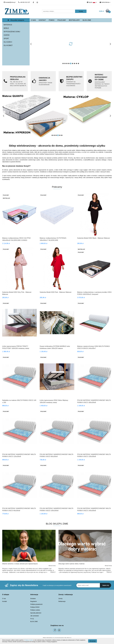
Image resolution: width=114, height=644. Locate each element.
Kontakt (4, 601)
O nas (4, 599)
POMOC (52, 20)
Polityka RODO (35, 607)
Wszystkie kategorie (16, 20)
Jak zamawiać (35, 616)
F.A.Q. (32, 619)
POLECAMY (62, 20)
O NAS (33, 20)
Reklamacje (62, 601)
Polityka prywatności (36, 604)
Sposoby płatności (36, 613)
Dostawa (33, 599)
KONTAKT (42, 20)
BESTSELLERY (74, 20)
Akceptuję (93, 641)
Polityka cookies (35, 610)
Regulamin (34, 601)
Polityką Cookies (29, 640)
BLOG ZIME (87, 20)
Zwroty (60, 599)
